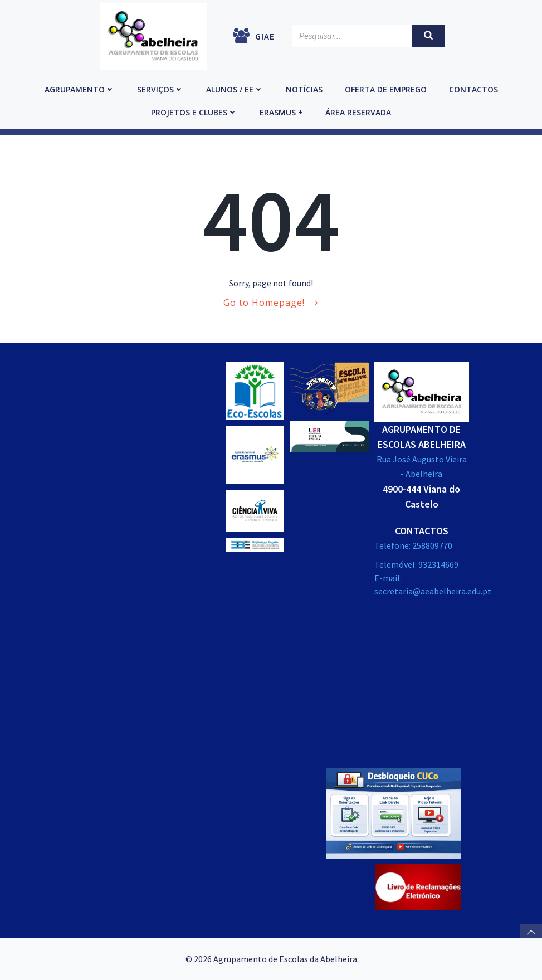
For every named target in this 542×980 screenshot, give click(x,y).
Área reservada (358, 112)
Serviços (160, 89)
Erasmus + (281, 112)
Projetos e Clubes (194, 112)
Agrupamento (80, 89)
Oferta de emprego (386, 89)
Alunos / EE (235, 89)
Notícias (304, 89)
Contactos (473, 89)
